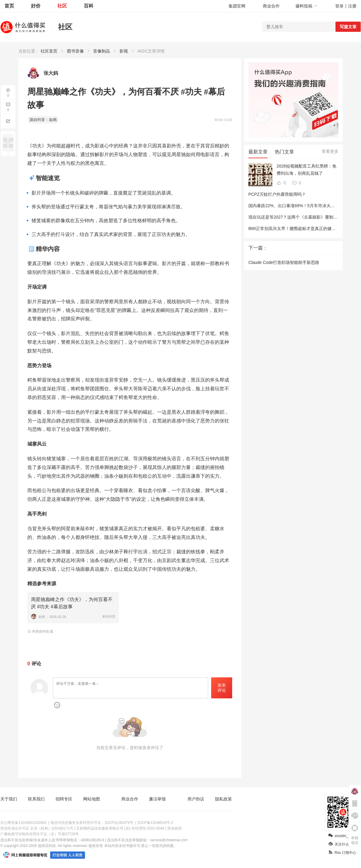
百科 (89, 6)
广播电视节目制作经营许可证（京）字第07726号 (39, 834)
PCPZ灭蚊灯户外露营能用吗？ (277, 194)
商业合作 (271, 6)
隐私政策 (223, 799)
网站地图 (92, 799)
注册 (352, 6)
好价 (36, 6)
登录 (339, 6)
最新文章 (258, 152)
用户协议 (196, 799)
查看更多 (330, 151)
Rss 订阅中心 (342, 853)
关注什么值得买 (344, 844)
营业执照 (174, 828)
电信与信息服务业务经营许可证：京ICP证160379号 (92, 823)
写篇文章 (348, 27)
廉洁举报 (157, 799)
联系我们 (36, 799)
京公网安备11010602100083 (23, 823)
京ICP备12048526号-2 (155, 823)
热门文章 (284, 152)
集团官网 (237, 6)
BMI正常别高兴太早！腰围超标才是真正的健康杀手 (296, 228)
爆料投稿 (306, 6)
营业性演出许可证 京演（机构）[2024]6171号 (37, 828)
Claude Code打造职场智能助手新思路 (284, 262)
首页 (9, 6)
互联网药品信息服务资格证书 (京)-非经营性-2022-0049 (120, 828)
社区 (62, 6)
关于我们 (9, 799)
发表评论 (222, 688)
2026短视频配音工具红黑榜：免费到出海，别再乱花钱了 (306, 170)
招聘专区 (64, 799)
